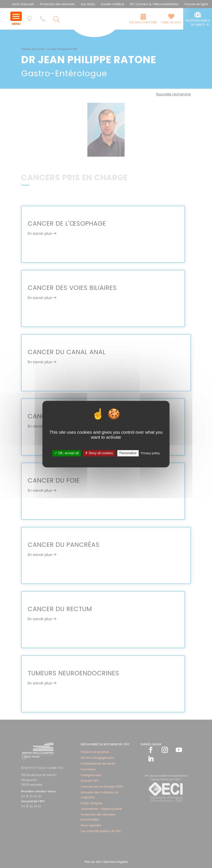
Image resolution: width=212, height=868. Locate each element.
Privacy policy (150, 453)
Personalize (128, 453)
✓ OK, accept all (67, 453)
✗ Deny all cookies (99, 453)
